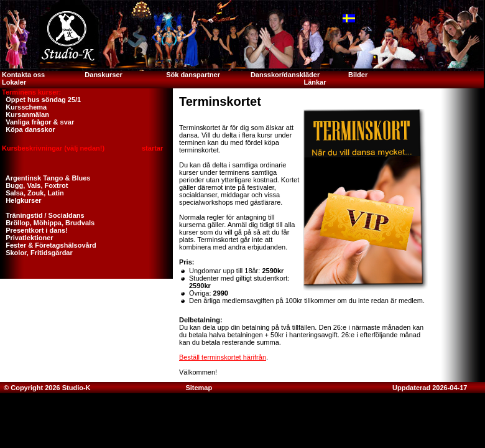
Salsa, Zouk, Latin (32, 193)
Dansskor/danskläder (285, 75)
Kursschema (23, 107)
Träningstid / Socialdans (42, 215)
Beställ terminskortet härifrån (223, 357)
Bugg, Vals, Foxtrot (34, 185)
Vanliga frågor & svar (37, 122)
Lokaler (14, 82)
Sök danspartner (193, 75)
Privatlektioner (27, 238)
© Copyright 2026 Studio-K (46, 388)
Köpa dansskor (28, 129)
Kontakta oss (22, 75)
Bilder (359, 75)
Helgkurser (21, 200)
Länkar (315, 82)
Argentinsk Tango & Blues (45, 178)
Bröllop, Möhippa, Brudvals (47, 223)
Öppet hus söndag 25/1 (40, 100)
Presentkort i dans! (34, 230)
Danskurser (104, 75)
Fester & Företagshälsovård (48, 245)
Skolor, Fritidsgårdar (36, 253)
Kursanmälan (25, 114)
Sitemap (199, 388)
